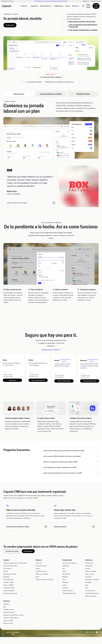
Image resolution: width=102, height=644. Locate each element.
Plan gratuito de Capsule (10, 593)
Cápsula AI (34, 6)
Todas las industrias (91, 596)
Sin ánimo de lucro (90, 591)
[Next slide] (97, 493)
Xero (64, 569)
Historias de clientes (9, 612)
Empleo (38, 569)
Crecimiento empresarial (92, 593)
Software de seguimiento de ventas (13, 615)
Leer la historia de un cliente (31, 203)
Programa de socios (9, 588)
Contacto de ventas (96, 1)
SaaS (86, 588)
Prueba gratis (96, 6)
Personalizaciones (8, 580)
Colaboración (89, 566)
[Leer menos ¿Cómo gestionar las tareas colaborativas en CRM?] (71, 468)
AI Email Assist (89, 563)
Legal (87, 585)
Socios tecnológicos (9, 591)
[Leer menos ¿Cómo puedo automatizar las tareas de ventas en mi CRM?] (71, 473)
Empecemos (12, 380)
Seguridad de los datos (10, 574)
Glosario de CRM (8, 623)
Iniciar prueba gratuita (38, 380)
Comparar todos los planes (50, 350)
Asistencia (6, 604)
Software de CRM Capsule (11, 618)
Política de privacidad (42, 574)
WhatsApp (65, 582)
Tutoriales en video (9, 610)
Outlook (65, 585)
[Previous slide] (93, 493)
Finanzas (88, 569)
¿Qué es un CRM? (8, 621)
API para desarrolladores (69, 563)
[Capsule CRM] (6, 6)
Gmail (64, 580)
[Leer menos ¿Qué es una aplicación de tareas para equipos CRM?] (71, 462)
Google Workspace (68, 591)
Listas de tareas (19, 94)
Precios (68, 6)
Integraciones (59, 6)
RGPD (37, 577)
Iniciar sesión (88, 6)
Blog (5, 607)
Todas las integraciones (69, 593)
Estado (9, 585)
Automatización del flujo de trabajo (27, 527)
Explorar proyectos (74, 527)
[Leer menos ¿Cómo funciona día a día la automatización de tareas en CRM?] (71, 451)
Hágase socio (86, 1)
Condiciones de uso (41, 571)
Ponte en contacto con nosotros (45, 580)
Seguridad (6, 577)
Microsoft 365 (66, 574)
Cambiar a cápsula (9, 582)
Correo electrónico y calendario (51, 94)
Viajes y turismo (89, 574)
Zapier (64, 571)
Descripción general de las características (15, 563)
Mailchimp (65, 577)
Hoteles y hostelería (91, 571)
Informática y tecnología (92, 580)
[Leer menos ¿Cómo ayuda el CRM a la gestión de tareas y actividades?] (71, 456)
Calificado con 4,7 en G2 (8, 1)
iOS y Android (7, 569)
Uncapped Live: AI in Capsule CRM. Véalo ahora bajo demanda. (52, 1)
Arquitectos (88, 577)
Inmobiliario (88, 582)
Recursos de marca (41, 566)
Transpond (65, 588)
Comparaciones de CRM (10, 566)
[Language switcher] (83, 6)
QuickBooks (66, 566)
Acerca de (39, 563)
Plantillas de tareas (83, 94)
